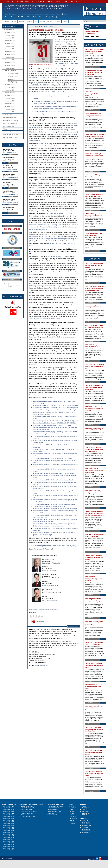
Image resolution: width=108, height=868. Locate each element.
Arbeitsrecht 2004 (10, 104)
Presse (65, 14)
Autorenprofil (38, 621)
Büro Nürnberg (86, 831)
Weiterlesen (90, 67)
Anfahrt (5, 155)
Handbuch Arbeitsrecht (27, 14)
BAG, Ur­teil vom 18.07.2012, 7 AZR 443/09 (51, 92)
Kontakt (72, 813)
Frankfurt (14, 21)
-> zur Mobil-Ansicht (9, 26)
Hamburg (21, 21)
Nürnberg (50, 21)
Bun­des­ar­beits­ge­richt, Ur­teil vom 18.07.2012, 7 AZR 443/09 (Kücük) (55, 546)
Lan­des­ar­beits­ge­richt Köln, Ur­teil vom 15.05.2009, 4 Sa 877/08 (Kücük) (56, 421)
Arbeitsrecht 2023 (10, 41)
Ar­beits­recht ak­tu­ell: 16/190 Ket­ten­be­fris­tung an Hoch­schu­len (52, 458)
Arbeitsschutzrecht (53, 810)
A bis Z (72, 806)
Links (71, 815)
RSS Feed (73, 817)
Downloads (73, 808)
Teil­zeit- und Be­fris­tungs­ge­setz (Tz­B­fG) (64, 134)
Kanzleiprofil (60, 17)
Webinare (53, 17)
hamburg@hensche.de (11, 169)
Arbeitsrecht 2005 (10, 101)
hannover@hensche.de (11, 178)
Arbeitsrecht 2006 (10, 98)
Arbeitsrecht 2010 (10, 87)
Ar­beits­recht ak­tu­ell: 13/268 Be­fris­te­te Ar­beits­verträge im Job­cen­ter (54, 504)
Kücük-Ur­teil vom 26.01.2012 (55, 257)
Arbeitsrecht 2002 (10, 109)
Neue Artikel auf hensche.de (29, 811)
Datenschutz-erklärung (86, 814)
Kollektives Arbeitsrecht (54, 811)
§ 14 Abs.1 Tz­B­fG (43, 144)
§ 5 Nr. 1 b (48, 130)
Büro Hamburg (86, 824)
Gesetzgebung (12, 82)
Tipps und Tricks (7, 115)
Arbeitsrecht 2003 (10, 107)
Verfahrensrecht (52, 815)
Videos (5, 129)
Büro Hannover (86, 826)
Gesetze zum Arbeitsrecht (41, 14)
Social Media (73, 818)
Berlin (7, 21)
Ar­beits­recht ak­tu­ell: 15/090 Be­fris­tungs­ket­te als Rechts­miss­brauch (54, 473)
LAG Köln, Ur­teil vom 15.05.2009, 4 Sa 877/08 (57, 213)
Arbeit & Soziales (13, 76)
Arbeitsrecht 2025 (10, 35)
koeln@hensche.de (10, 186)
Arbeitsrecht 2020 (10, 49)
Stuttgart (58, 21)
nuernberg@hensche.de (12, 203)
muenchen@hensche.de (12, 194)
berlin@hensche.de (10, 153)
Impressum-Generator (11, 17)
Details (11, 155)
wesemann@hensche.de (50, 600)
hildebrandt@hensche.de (50, 585)
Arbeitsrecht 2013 (10, 68)
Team (83, 810)
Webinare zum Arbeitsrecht (11, 135)
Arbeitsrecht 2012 (10, 71)
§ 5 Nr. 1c (60, 132)
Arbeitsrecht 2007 (10, 96)
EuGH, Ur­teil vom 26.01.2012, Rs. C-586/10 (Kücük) (46, 237)
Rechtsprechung (13, 74)
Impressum (85, 811)
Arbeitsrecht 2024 (10, 38)
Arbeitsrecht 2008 (10, 93)
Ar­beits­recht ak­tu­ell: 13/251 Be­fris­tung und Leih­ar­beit (50, 506)
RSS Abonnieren (73, 626)
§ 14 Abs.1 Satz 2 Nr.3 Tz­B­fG (63, 150)
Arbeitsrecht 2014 (10, 65)
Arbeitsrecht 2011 (10, 85)
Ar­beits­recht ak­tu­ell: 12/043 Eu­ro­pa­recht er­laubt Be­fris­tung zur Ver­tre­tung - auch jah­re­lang (54, 239)
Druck (71, 810)
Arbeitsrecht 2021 (10, 46)
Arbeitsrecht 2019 (10, 52)
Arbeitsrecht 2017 (10, 57)
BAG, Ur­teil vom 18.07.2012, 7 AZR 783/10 (46, 319)
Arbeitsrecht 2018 (10, 54)
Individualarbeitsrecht (54, 808)
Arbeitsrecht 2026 (10, 33)
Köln (36, 21)
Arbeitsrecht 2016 (10, 60)
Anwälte (65, 21)
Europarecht (12, 79)
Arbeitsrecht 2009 (10, 90)
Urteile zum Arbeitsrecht (56, 14)
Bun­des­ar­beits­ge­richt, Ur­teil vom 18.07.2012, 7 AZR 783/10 (52, 425)
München (42, 21)
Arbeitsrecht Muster (32, 17)
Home (7, 14)
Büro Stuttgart (86, 833)
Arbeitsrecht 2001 (10, 112)
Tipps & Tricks (22, 17)
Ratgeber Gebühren (44, 17)
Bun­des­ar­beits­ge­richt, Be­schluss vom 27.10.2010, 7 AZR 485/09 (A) (55, 423)
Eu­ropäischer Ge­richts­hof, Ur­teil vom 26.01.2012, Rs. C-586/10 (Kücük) (56, 405)
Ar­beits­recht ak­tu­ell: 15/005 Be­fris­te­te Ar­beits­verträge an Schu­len (54, 480)
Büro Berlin (85, 820)
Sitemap (72, 820)
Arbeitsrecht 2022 (10, 43)
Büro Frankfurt (86, 822)
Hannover (29, 21)
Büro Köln (85, 827)
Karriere (72, 811)
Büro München (86, 829)
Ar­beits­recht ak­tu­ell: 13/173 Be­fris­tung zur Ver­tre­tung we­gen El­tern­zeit (55, 508)
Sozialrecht (51, 813)
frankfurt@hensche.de (11, 161)
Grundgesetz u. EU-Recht (55, 806)
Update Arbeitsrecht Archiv (10, 138)
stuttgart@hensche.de (11, 211)
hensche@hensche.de (49, 570)
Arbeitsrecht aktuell (15, 14)
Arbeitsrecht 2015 (10, 63)
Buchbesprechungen (27, 806)
